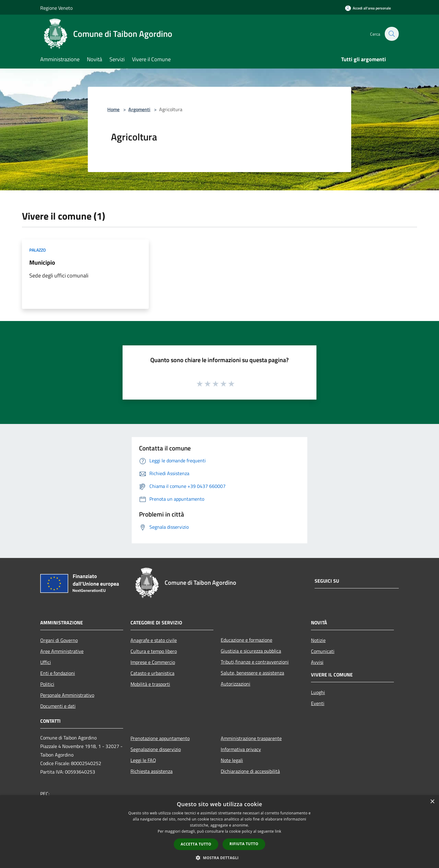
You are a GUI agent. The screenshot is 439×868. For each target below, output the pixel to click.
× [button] (432, 802)
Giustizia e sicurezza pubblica (251, 651)
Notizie (318, 640)
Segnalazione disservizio (156, 749)
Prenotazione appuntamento (160, 738)
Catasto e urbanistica (152, 673)
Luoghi (318, 692)
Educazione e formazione (246, 640)
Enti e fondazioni (58, 673)
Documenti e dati (58, 706)
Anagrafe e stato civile (154, 640)
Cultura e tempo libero (154, 651)
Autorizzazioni (236, 684)
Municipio (42, 262)
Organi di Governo (59, 640)
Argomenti (139, 109)
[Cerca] (391, 34)
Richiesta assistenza (152, 771)
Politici (47, 684)
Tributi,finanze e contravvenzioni (255, 662)
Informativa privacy (241, 749)
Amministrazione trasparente (251, 738)
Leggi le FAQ (143, 760)
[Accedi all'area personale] (368, 8)
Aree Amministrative (62, 651)
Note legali (232, 760)
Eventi (318, 703)
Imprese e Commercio (153, 662)
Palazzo (37, 250)
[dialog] (220, 832)
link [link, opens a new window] (278, 831)
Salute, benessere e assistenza (252, 673)
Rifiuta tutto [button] (244, 844)
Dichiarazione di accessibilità (250, 771)
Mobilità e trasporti (150, 684)
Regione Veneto (56, 8)
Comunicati (323, 651)
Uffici (46, 662)
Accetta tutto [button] (196, 844)
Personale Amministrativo (67, 695)
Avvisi (317, 662)
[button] (220, 858)
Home (113, 109)
